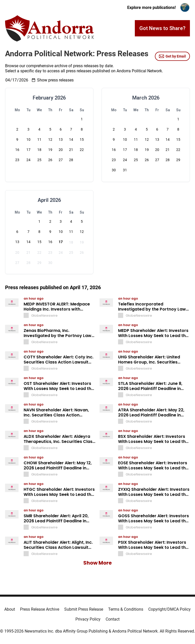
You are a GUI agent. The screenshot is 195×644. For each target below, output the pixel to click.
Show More (97, 563)
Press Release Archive (40, 609)
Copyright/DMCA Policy (169, 609)
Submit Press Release (84, 609)
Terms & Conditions (126, 609)
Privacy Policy (88, 619)
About (10, 609)
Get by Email (172, 56)
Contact (113, 619)
